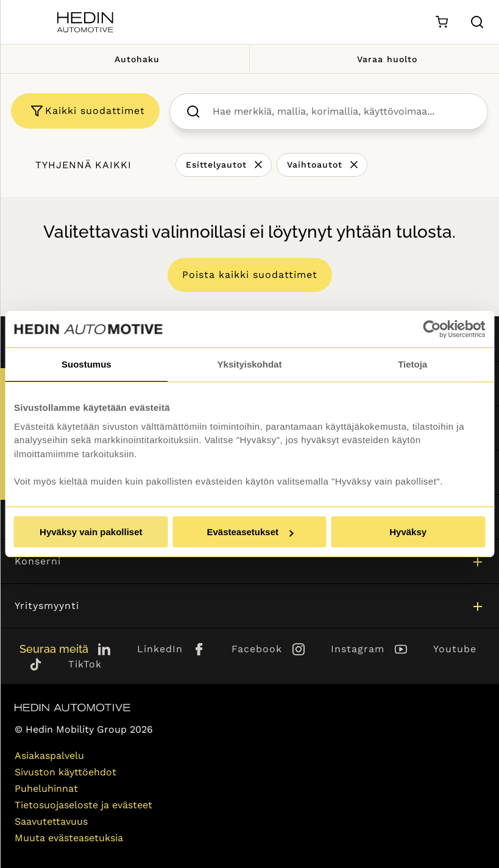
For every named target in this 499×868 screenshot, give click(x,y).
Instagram (358, 649)
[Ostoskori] (441, 22)
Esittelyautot (216, 165)
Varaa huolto (374, 59)
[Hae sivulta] (477, 22)
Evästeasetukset (250, 532)
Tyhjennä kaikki (83, 165)
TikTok (85, 664)
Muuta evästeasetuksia (69, 838)
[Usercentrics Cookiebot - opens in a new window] (432, 329)
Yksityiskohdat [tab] (250, 364)
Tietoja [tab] (412, 364)
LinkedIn (160, 649)
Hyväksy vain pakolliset (91, 532)
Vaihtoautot (315, 165)
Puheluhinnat (46, 788)
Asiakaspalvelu (49, 756)
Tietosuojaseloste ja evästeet (83, 805)
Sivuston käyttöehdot (65, 772)
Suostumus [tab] (87, 364)
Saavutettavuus (51, 821)
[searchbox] (342, 112)
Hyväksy (408, 532)
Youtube (455, 649)
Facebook (257, 649)
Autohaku (125, 59)
